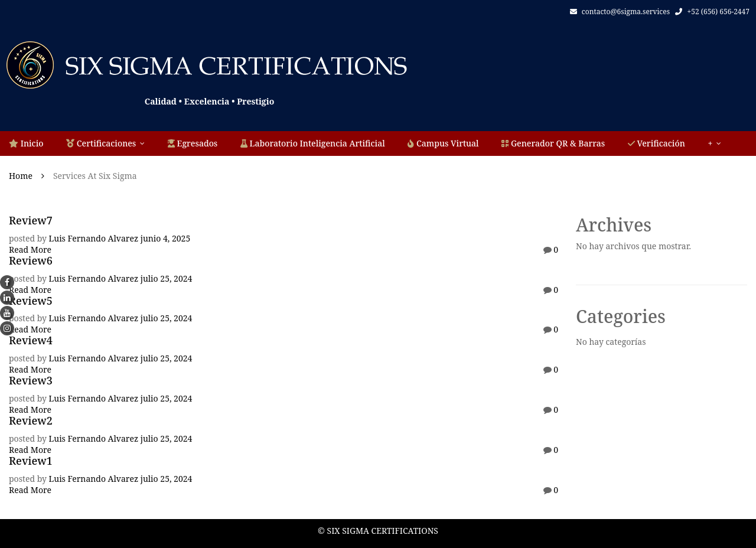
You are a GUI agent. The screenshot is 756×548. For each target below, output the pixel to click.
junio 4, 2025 (166, 238)
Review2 (31, 420)
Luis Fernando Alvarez (94, 238)
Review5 (31, 301)
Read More (30, 249)
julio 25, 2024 (167, 278)
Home (21, 176)
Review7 (31, 220)
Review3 (31, 380)
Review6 (31, 260)
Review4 (31, 340)
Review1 (31, 461)
